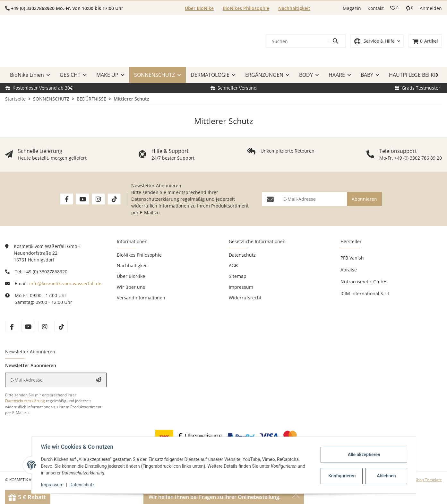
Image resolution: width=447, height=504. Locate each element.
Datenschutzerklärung (155, 199)
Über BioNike (199, 8)
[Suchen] (297, 41)
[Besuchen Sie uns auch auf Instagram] (98, 199)
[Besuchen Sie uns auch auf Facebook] (67, 199)
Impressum (53, 485)
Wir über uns (131, 287)
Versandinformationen (141, 298)
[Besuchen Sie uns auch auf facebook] (12, 327)
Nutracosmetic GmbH (364, 282)
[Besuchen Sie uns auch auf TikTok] (114, 199)
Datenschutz (82, 485)
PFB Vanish (352, 258)
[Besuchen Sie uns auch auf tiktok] (61, 327)
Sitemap (238, 276)
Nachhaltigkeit (294, 8)
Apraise (349, 270)
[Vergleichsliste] (409, 8)
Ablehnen (386, 476)
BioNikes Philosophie (246, 8)
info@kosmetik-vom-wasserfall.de (65, 283)
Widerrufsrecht (245, 298)
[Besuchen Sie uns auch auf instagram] (45, 327)
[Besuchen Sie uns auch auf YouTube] (82, 199)
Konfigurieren (342, 476)
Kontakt (376, 8)
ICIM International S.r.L (365, 293)
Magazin (352, 8)
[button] (394, 8)
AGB (233, 265)
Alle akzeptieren (363, 455)
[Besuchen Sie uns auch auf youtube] (28, 327)
